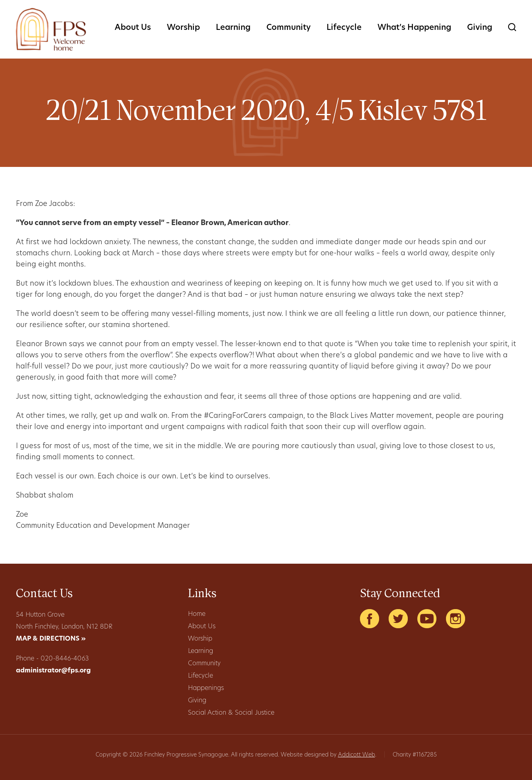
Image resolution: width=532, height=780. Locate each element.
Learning (233, 28)
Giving (480, 28)
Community (288, 28)
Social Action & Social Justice (231, 713)
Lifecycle (344, 28)
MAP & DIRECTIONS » (51, 639)
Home (197, 614)
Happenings (206, 688)
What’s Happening (414, 28)
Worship (183, 28)
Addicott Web (357, 755)
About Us (133, 28)
